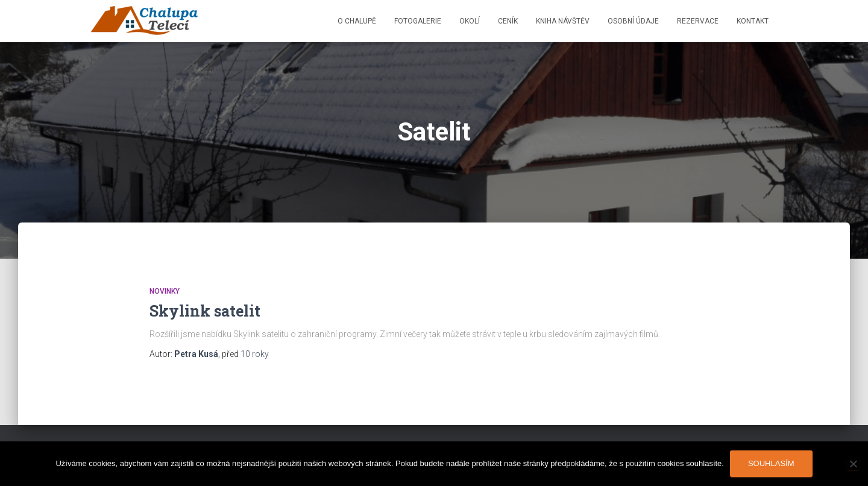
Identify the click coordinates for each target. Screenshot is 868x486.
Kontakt (753, 21)
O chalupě (357, 21)
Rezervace (698, 21)
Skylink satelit (205, 311)
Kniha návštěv (563, 21)
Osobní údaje (633, 21)
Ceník (508, 21)
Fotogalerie (418, 21)
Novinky (165, 291)
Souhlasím (771, 463)
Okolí (470, 21)
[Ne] (853, 464)
